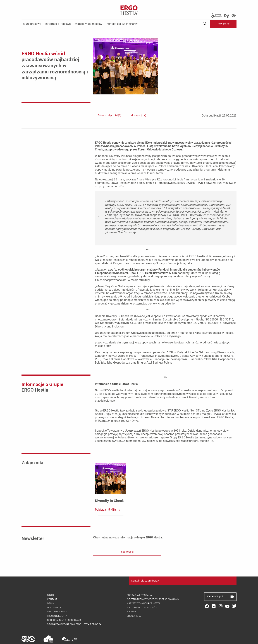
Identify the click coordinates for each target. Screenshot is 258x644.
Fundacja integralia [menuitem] (139, 582)
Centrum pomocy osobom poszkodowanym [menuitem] (153, 586)
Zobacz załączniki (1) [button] (109, 102)
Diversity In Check (109, 488)
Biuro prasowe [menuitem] (32, 24)
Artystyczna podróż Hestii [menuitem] (143, 590)
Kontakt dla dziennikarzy (145, 568)
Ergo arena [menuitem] (134, 603)
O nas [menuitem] (50, 582)
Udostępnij (138, 102)
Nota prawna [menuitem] (95, 640)
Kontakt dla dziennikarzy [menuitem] (122, 24)
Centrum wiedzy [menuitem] (57, 598)
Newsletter (224, 24)
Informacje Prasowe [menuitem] (58, 24)
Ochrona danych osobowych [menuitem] (65, 607)
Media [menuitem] (51, 590)
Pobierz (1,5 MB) (108, 497)
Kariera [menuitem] (132, 598)
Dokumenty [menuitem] (54, 594)
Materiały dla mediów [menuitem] (89, 24)
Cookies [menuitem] (79, 640)
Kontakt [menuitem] (52, 586)
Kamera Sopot (220, 583)
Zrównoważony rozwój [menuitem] (142, 594)
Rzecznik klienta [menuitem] (57, 603)
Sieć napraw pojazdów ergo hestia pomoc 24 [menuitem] (74, 611)
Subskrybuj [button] (127, 539)
